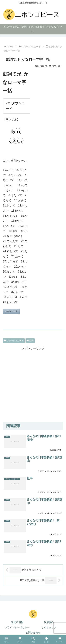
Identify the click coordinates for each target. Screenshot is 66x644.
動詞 (30, 341)
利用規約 (49, 622)
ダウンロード (11, 311)
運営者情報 (17, 622)
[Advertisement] (33, 384)
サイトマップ (49, 627)
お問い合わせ (33, 633)
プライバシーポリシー (17, 627)
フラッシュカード (14, 341)
